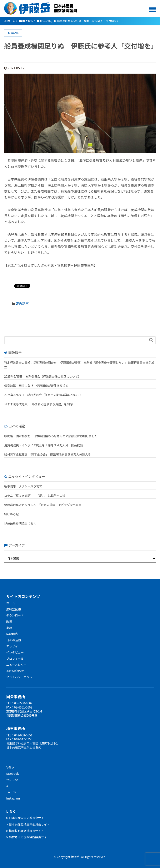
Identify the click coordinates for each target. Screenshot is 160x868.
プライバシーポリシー (21, 677)
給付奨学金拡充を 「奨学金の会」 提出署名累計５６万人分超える (47, 454)
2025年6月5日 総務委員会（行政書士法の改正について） (42, 376)
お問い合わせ (15, 671)
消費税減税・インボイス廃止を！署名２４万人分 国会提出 (44, 445)
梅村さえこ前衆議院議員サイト (28, 837)
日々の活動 (14, 640)
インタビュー (15, 652)
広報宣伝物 (14, 609)
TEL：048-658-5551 (19, 735)
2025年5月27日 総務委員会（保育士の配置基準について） (43, 395)
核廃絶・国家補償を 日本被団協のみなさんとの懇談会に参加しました (51, 436)
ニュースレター (16, 665)
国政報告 (12, 634)
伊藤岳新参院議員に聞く (20, 523)
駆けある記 (11, 514)
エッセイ (12, 646)
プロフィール (15, 659)
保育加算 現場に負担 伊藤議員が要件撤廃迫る (36, 386)
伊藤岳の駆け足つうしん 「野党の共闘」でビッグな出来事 (43, 505)
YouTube (12, 780)
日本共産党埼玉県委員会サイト (28, 824)
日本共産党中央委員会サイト (27, 818)
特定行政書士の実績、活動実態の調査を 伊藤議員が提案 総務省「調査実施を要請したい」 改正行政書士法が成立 (79, 365)
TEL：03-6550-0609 (19, 703)
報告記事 (22, 304)
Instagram (13, 798)
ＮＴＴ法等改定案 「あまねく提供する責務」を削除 (38, 404)
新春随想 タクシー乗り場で (23, 486)
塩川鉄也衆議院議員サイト (25, 831)
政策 (9, 621)
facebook (12, 773)
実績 (9, 628)
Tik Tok (11, 792)
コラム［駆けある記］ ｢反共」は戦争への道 (36, 496)
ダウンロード (15, 615)
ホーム (11, 603)
